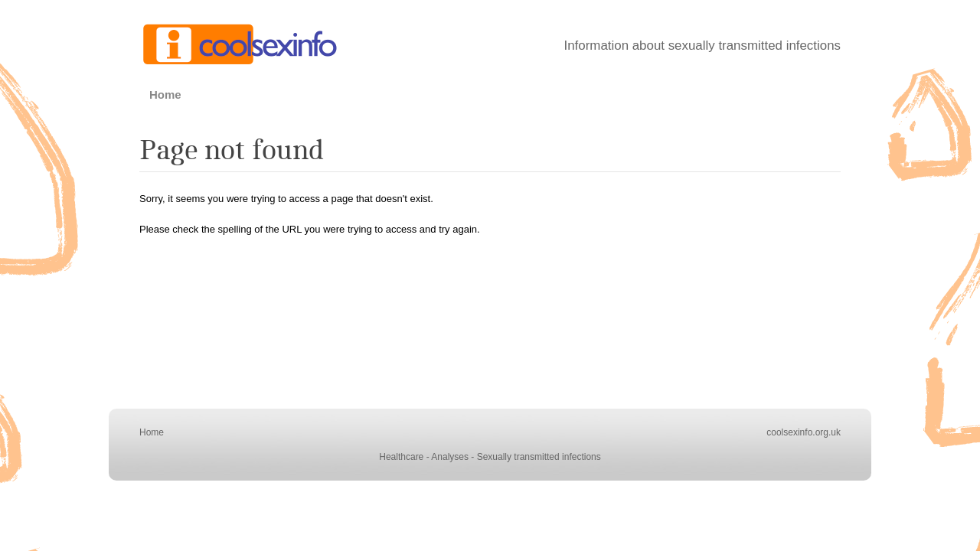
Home (165, 95)
